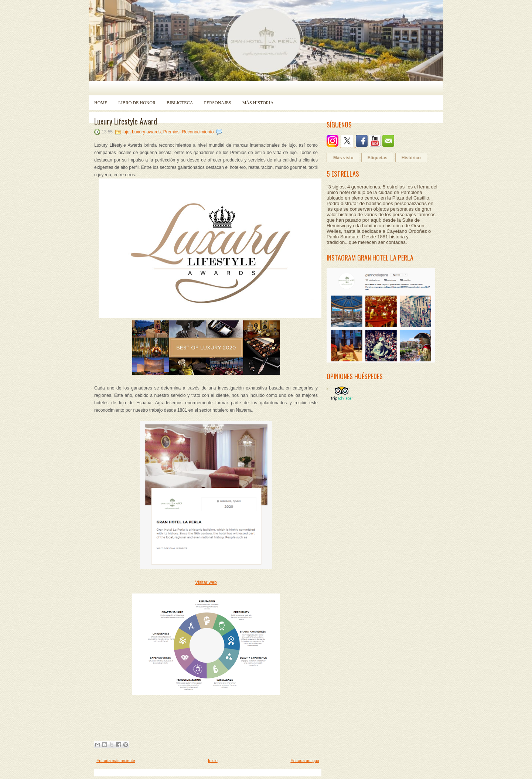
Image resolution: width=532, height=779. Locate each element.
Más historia (258, 103)
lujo (126, 132)
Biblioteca (180, 103)
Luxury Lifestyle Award (126, 121)
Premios (171, 132)
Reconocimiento (198, 132)
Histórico (411, 158)
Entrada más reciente (116, 761)
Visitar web (206, 582)
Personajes (217, 103)
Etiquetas (378, 158)
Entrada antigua (305, 761)
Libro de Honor (137, 103)
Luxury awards (146, 132)
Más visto (343, 158)
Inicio (213, 761)
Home (101, 103)
